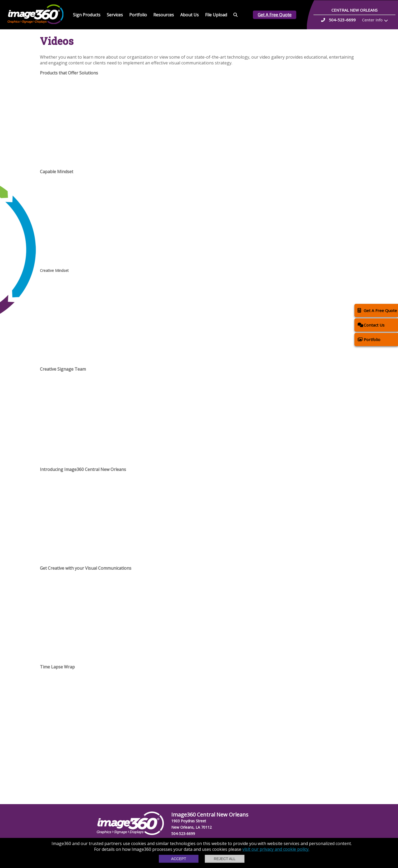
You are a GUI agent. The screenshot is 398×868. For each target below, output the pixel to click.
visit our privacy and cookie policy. (276, 849)
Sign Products (87, 15)
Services (115, 15)
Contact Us (371, 325)
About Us (189, 15)
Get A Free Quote (275, 15)
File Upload (216, 15)
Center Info (372, 20)
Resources (164, 15)
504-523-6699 (183, 834)
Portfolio (138, 15)
